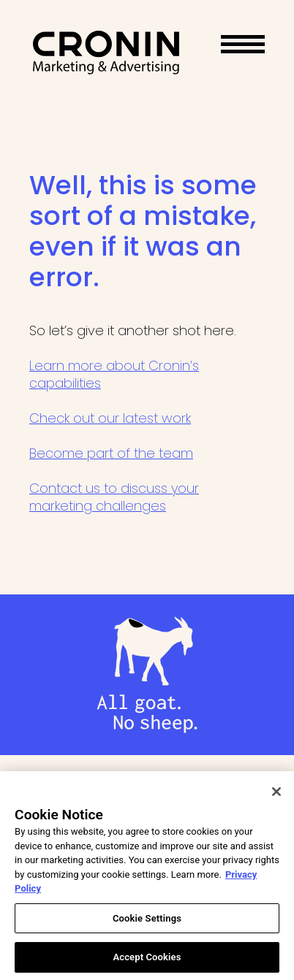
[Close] (276, 795)
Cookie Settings (147, 921)
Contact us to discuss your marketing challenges (114, 497)
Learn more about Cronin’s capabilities (114, 374)
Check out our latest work (110, 418)
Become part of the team (111, 453)
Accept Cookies (147, 961)
